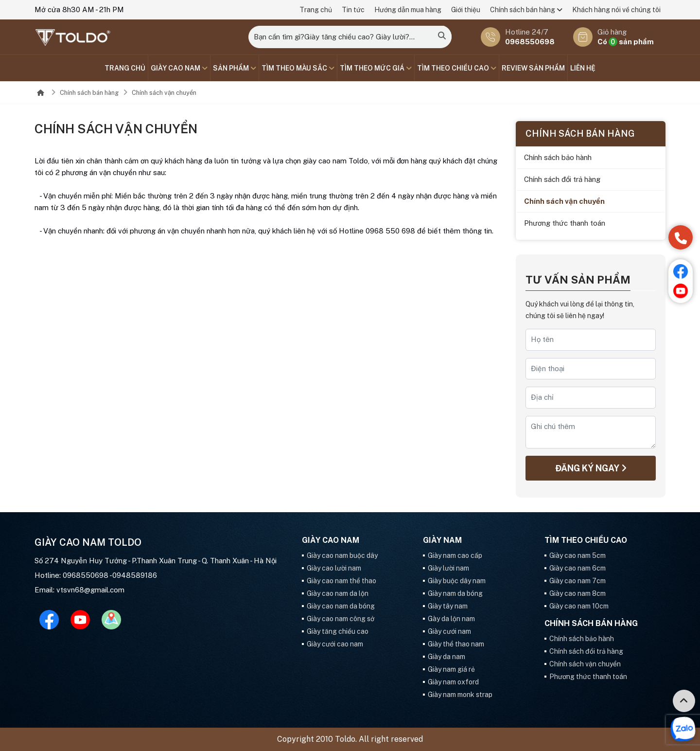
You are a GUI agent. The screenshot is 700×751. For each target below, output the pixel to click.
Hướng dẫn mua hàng (408, 10)
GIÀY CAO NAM (179, 68)
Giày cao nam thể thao (341, 581)
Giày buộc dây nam (457, 581)
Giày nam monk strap (460, 695)
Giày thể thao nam (456, 644)
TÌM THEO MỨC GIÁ (376, 68)
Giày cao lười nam (334, 568)
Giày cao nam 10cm (579, 606)
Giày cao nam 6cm (577, 568)
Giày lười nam (448, 568)
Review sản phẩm (533, 68)
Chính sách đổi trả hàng (562, 179)
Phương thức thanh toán (565, 223)
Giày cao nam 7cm (577, 581)
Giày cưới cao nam (335, 644)
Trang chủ (316, 10)
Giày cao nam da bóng (341, 606)
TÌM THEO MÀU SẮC (298, 68)
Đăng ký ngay (591, 468)
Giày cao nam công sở (341, 619)
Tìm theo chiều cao (457, 68)
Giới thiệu (466, 10)
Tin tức (353, 10)
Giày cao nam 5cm (577, 555)
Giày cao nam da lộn (338, 593)
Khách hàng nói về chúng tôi (616, 10)
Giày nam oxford (453, 682)
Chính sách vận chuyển (164, 93)
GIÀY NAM (442, 540)
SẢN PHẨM (235, 68)
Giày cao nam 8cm (577, 593)
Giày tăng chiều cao (338, 631)
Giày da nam (446, 657)
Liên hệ (583, 68)
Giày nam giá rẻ (451, 669)
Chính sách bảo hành (558, 157)
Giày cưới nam (449, 631)
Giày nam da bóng (455, 593)
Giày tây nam (448, 606)
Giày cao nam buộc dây (342, 555)
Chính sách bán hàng (526, 10)
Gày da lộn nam (451, 619)
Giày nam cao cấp (455, 555)
